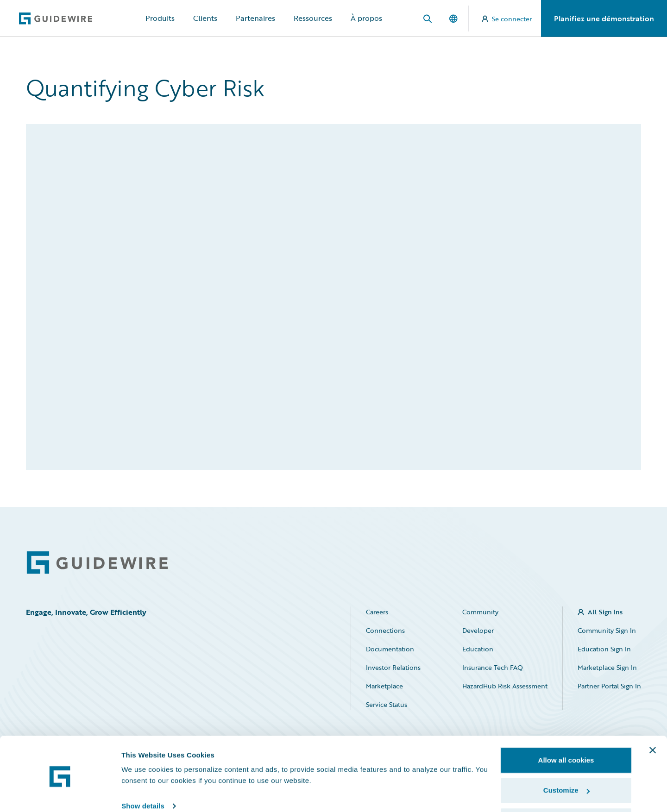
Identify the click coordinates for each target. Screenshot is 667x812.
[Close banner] (653, 717)
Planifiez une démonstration (604, 19)
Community (480, 612)
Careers (377, 612)
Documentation (390, 649)
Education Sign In (604, 649)
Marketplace (384, 686)
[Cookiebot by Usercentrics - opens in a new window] (60, 794)
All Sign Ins (605, 612)
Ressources (313, 18)
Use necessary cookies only (566, 787)
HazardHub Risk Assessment (505, 686)
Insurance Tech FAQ (493, 667)
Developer (478, 630)
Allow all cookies (566, 727)
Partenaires (255, 18)
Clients (205, 18)
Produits (160, 18)
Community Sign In (607, 630)
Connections (385, 630)
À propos (366, 18)
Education (478, 649)
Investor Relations (393, 667)
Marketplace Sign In (607, 667)
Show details (143, 772)
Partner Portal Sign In (609, 686)
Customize (566, 757)
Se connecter (507, 19)
